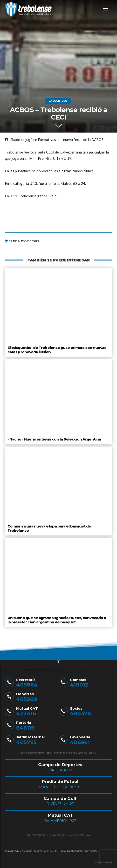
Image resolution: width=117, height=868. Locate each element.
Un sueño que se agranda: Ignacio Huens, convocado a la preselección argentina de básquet (57, 620)
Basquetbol (58, 101)
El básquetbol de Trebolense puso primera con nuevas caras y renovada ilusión (57, 350)
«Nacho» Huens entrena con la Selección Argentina (54, 439)
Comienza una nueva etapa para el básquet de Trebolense (49, 528)
